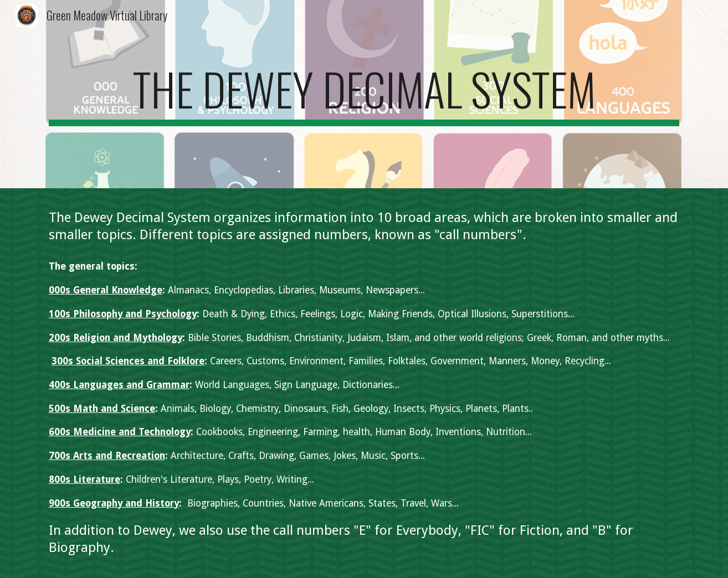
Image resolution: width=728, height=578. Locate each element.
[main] (364, 94)
